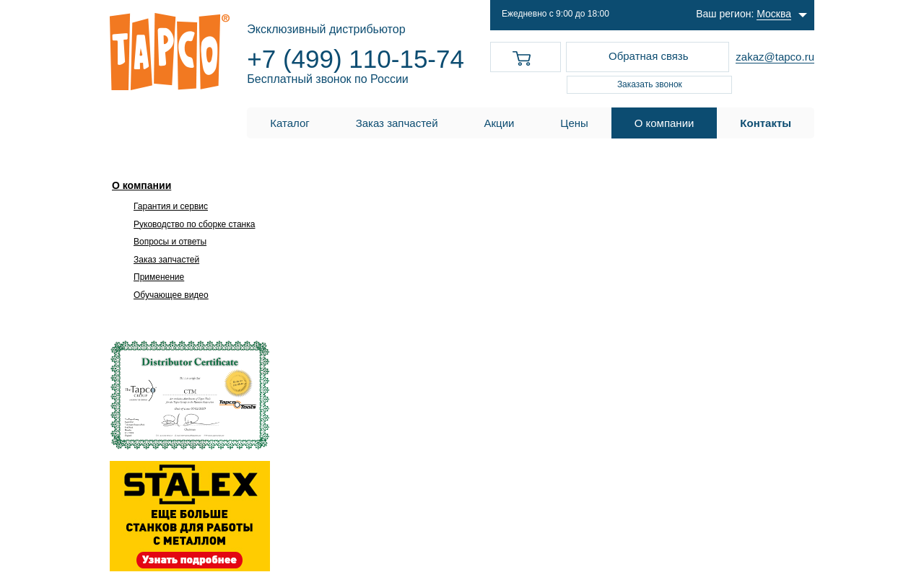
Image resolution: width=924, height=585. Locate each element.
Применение (159, 277)
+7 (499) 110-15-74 (356, 59)
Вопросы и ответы (170, 242)
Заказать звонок (650, 84)
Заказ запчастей (166, 260)
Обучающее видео (171, 295)
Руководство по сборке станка (194, 224)
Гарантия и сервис (171, 206)
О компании (141, 185)
